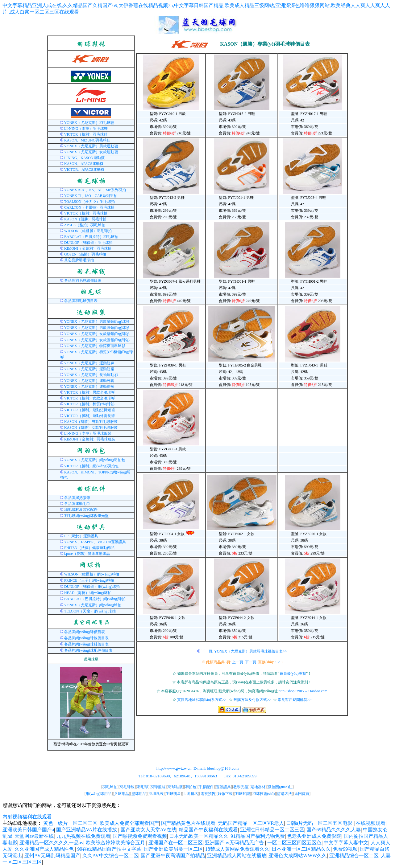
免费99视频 (345, 849)
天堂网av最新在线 (34, 836)
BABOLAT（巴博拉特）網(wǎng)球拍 (95, 599)
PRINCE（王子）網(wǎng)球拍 (89, 580)
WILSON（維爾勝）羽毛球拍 (88, 231)
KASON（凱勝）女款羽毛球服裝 (91, 428)
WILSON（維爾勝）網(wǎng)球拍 (92, 574)
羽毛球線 (127, 787)
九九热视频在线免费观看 (83, 836)
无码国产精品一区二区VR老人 (251, 823)
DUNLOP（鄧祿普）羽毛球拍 (88, 243)
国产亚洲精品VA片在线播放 (87, 830)
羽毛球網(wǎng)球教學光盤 (86, 516)
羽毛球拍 (110, 787)
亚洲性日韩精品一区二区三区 (272, 830)
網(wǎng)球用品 (99, 794)
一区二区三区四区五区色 (294, 843)
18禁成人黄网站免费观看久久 (237, 849)
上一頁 (238, 662)
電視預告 (208, 794)
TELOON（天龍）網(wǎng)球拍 (90, 611)
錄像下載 (225, 794)
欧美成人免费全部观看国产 (129, 823)
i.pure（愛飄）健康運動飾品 (87, 554)
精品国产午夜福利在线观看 (208, 830)
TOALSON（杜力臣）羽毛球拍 (89, 202)
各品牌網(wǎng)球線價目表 (86, 638)
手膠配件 (206, 787)
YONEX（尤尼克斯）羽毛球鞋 (89, 123)
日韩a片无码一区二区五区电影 (320, 823)
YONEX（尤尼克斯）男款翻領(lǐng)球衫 (97, 321)
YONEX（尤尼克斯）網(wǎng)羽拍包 (95, 460)
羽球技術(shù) (264, 794)
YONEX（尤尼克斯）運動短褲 (89, 363)
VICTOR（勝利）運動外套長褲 (89, 416)
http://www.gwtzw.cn (174, 768)
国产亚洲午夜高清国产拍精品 (173, 856)
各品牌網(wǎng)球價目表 (85, 632)
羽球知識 (243, 794)
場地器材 (258, 787)
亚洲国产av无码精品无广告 (235, 843)
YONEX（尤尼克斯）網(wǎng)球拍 (93, 605)
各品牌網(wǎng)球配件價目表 (88, 650)
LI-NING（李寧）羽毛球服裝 (88, 433)
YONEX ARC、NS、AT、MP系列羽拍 (95, 190)
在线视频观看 (371, 823)
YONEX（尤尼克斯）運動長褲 (89, 387)
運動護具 (223, 787)
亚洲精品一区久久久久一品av (51, 843)
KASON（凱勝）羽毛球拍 (85, 219)
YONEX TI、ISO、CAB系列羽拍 (91, 196)
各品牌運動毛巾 (77, 504)
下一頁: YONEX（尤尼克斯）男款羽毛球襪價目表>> (244, 651)
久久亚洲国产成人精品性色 (45, 849)
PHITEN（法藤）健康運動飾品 (89, 548)
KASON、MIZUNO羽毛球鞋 (87, 140)
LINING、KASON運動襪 (84, 158)
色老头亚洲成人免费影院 (314, 836)
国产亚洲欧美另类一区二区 (173, 849)
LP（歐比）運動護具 (81, 536)
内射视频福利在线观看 (27, 817)
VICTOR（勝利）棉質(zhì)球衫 (89, 404)
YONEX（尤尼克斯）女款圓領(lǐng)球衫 (97, 340)
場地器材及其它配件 (81, 510)
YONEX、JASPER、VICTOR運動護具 (95, 542)
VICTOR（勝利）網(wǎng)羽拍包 (91, 466)
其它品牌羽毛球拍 (79, 260)
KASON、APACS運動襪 (84, 164)
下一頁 (251, 662)
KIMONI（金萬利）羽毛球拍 (88, 248)
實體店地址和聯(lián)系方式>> (202, 700)
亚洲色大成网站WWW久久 (298, 856)
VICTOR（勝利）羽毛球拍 (86, 213)
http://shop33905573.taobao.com (303, 691)
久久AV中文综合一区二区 (110, 856)
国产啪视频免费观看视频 (140, 836)
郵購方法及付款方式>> (252, 700)
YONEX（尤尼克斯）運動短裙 (89, 369)
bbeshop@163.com (223, 768)
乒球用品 (122, 794)
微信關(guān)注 (280, 787)
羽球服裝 (158, 787)
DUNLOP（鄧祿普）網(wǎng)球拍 (92, 587)
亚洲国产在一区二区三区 (176, 843)
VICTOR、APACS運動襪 (84, 170)
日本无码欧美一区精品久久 (199, 836)
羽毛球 (143, 787)
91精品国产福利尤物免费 (258, 836)
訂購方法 (285, 794)
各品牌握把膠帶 (77, 498)
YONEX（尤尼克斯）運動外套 (89, 381)
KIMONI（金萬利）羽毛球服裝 (90, 439)
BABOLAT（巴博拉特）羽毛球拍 (91, 237)
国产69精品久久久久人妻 (334, 830)
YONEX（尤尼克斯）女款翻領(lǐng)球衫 (97, 334)
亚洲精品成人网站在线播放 (237, 856)
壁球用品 (139, 794)
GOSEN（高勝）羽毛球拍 (85, 254)
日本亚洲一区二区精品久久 (301, 849)
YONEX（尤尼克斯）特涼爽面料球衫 (95, 346)
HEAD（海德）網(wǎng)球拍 (88, 593)
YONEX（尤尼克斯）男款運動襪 (91, 146)
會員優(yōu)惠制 (293, 674)
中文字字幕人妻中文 (346, 843)
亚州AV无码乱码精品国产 (52, 856)
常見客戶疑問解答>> (295, 700)
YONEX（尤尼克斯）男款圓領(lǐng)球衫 (97, 328)
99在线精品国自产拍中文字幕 (109, 849)
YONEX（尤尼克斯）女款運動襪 (91, 152)
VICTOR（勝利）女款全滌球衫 (89, 398)
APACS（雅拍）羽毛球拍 (85, 225)
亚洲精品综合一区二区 (354, 856)
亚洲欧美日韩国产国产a (28, 830)
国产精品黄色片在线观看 (188, 823)
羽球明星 (173, 794)
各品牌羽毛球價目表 (81, 301)
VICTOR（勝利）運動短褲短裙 (89, 410)
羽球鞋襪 (175, 787)
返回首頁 (302, 794)
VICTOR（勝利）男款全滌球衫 (89, 392)
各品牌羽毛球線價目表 (83, 280)
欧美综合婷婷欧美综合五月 (116, 843)
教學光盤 (241, 787)
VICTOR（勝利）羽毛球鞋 (86, 134)
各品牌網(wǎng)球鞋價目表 (86, 644)
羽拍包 (191, 787)
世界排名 (191, 794)
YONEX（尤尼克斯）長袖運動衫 (91, 375)
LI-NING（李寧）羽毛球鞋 (86, 129)
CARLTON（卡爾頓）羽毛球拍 (89, 207)
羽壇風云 (156, 794)
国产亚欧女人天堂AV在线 (149, 830)
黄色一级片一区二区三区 (70, 823)
